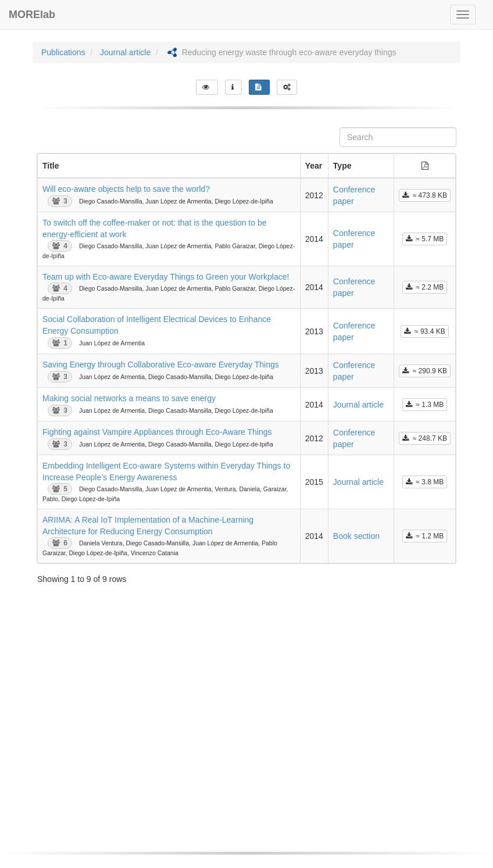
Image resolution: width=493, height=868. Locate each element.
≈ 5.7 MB (425, 239)
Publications (63, 52)
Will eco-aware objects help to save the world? (126, 189)
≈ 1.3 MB (425, 405)
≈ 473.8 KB (425, 195)
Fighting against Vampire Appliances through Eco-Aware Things (157, 432)
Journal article (125, 52)
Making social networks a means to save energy (129, 398)
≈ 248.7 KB (425, 438)
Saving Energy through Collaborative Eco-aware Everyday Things (161, 365)
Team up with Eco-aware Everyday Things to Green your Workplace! (166, 277)
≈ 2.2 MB (425, 287)
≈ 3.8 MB (425, 482)
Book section (356, 536)
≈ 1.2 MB (425, 536)
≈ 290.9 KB (425, 371)
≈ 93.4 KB (424, 331)
